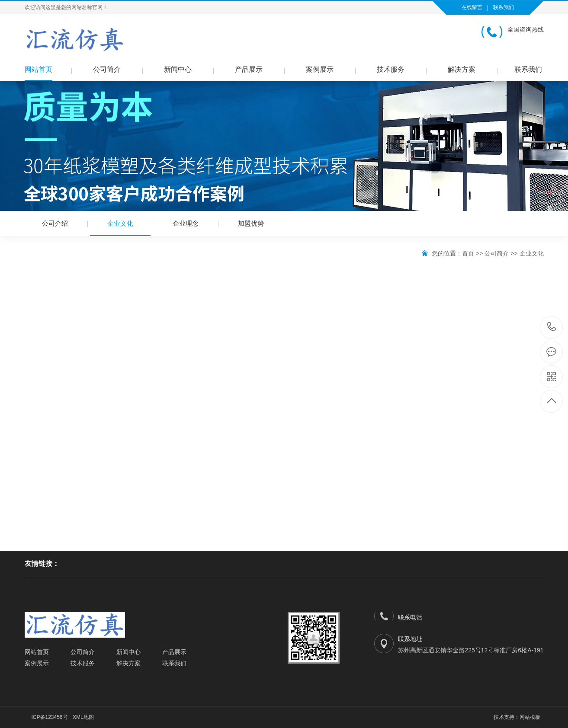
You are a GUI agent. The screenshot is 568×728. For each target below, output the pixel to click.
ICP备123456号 (50, 717)
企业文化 (120, 228)
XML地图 (83, 717)
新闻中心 (178, 69)
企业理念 (186, 223)
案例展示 (320, 69)
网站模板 (530, 717)
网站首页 (39, 69)
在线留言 (472, 7)
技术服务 (391, 69)
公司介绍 (55, 223)
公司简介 (107, 69)
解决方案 (462, 69)
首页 (468, 253)
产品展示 (249, 69)
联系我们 (504, 7)
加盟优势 (251, 223)
